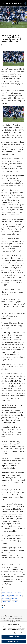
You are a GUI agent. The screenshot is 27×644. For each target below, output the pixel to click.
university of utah (6, 602)
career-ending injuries (7, 593)
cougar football (19, 593)
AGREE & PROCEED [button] (14, 642)
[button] (24, 623)
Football (4, 32)
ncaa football (6, 599)
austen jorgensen (6, 590)
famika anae (5, 596)
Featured (15, 602)
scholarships (14, 599)
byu (14, 590)
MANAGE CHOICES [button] (14, 637)
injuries (12, 596)
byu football (20, 590)
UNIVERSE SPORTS (12, 3)
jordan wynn (19, 596)
